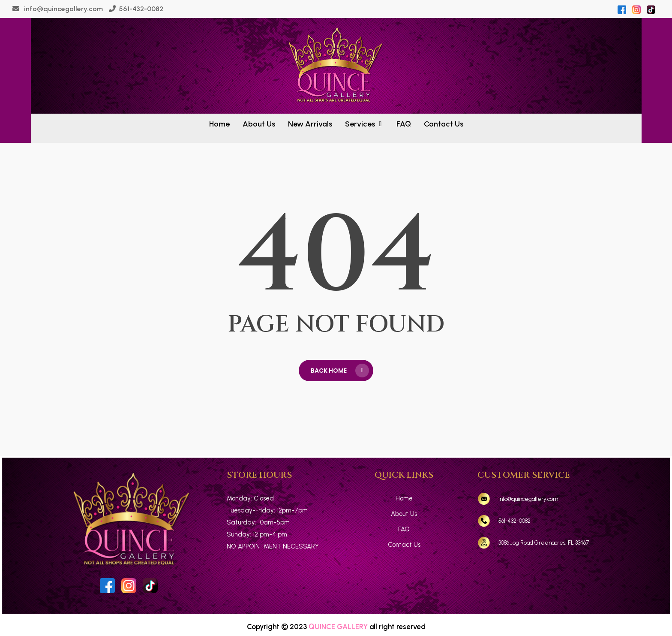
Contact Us (404, 545)
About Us (404, 514)
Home (404, 498)
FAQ (404, 529)
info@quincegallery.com (63, 9)
